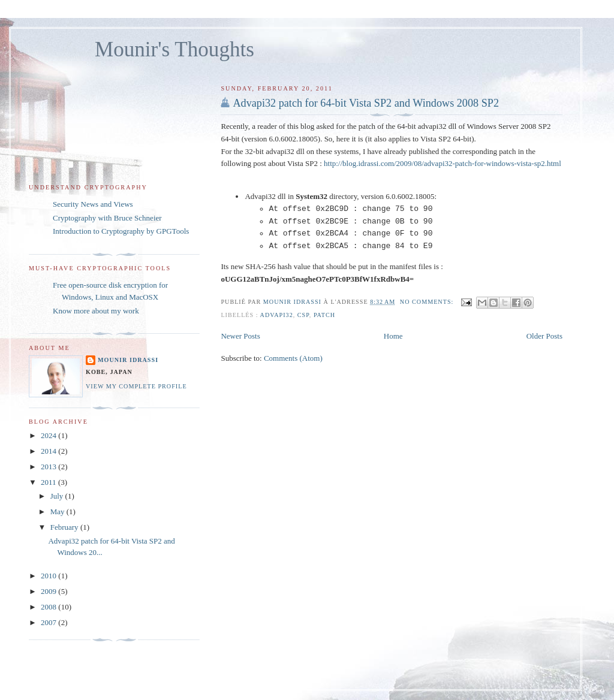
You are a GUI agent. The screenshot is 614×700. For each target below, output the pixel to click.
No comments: (428, 302)
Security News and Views (93, 204)
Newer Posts (240, 336)
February (65, 527)
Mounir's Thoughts (174, 49)
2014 (49, 451)
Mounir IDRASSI (128, 360)
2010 (49, 576)
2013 (49, 467)
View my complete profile (136, 386)
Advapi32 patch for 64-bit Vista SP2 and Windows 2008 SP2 (366, 103)
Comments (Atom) (293, 358)
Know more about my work (96, 311)
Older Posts (544, 336)
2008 (49, 607)
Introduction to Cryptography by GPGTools (121, 231)
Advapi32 (277, 315)
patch (324, 315)
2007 (49, 622)
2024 (49, 435)
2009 (49, 591)
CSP (303, 315)
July (58, 496)
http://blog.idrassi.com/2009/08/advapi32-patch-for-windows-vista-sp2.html (443, 163)
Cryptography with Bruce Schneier (107, 218)
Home (393, 336)
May (58, 512)
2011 (49, 482)
